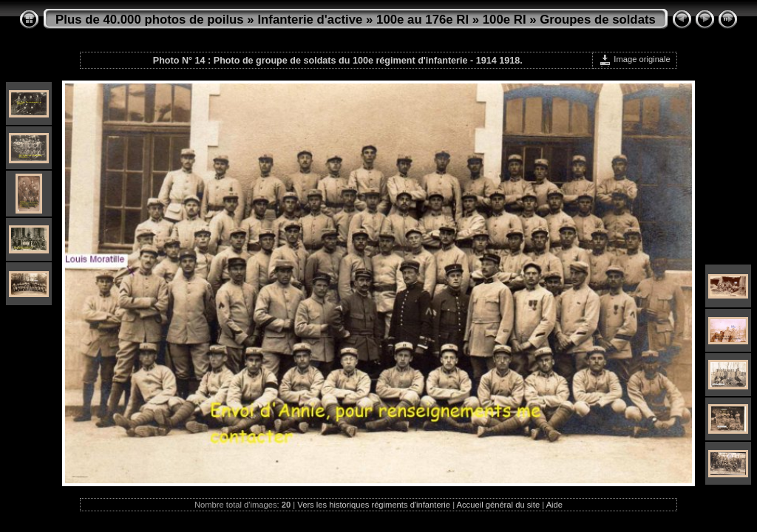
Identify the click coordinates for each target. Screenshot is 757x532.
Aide (554, 505)
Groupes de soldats (598, 20)
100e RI (505, 20)
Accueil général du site (499, 505)
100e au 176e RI (422, 20)
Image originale (635, 59)
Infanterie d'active (310, 20)
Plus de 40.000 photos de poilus (150, 20)
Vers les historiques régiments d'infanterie (374, 505)
